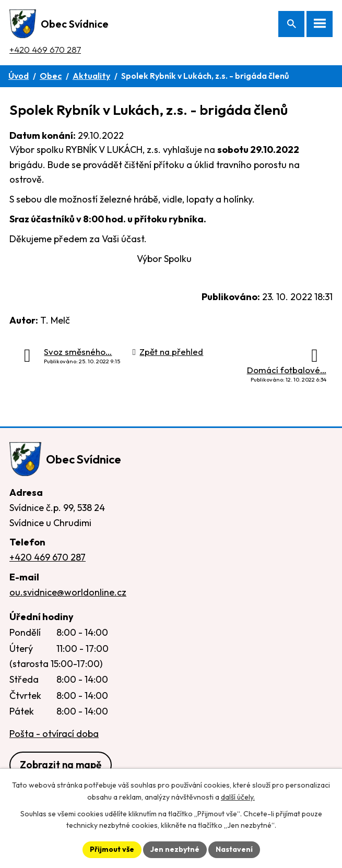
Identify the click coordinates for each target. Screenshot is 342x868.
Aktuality (91, 76)
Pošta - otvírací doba (54, 734)
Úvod (19, 76)
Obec (51, 76)
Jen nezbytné (175, 849)
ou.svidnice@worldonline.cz (68, 592)
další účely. (238, 797)
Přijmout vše (112, 849)
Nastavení (234, 849)
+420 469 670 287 (45, 49)
